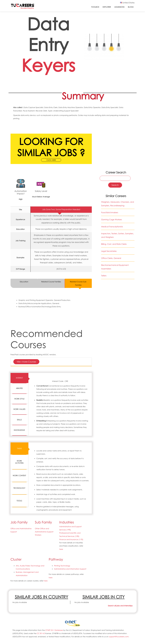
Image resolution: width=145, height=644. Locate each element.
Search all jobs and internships (120, 606)
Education (24, 282)
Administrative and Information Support (70, 569)
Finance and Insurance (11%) (71, 539)
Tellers (104, 276)
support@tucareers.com (119, 637)
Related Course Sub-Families (78, 283)
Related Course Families (51, 282)
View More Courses (26, 362)
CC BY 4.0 (41, 633)
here (61, 549)
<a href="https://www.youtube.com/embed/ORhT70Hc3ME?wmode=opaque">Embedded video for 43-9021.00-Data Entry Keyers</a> (115, 138)
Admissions (119, 7)
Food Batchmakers (110, 213)
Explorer (107, 7)
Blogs (131, 7)
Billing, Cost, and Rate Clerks (114, 244)
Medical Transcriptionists (112, 227)
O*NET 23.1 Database (54, 630)
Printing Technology (62, 566)
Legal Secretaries (109, 251)
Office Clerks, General (111, 258)
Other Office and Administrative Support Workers (44, 532)
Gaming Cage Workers (111, 220)
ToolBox (95, 7)
